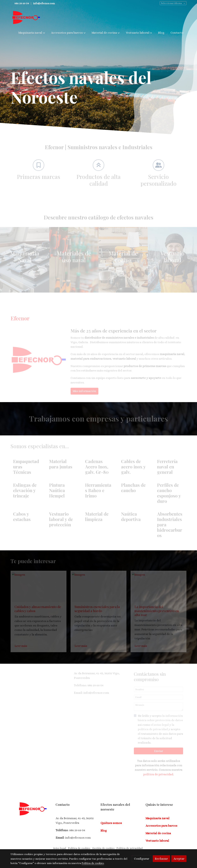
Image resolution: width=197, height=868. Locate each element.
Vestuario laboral (157, 841)
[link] (26, 17)
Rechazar (161, 859)
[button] (32, 33)
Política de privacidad (130, 848)
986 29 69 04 (21, 3)
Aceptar (179, 859)
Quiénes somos (111, 823)
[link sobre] (31, 809)
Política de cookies (79, 848)
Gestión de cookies (103, 848)
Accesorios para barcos (161, 826)
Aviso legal (60, 848)
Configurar (142, 859)
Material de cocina (158, 833)
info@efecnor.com (44, 3)
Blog (104, 831)
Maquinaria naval (157, 818)
